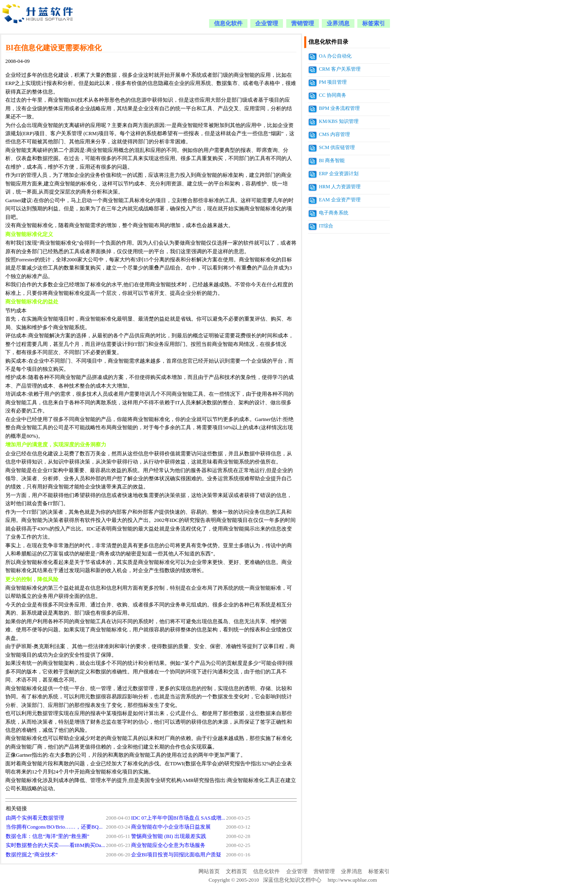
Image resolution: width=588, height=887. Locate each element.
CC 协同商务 (333, 95)
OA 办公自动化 (335, 56)
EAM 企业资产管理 (340, 200)
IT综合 (326, 226)
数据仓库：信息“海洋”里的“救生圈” (48, 836)
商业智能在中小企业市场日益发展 (171, 827)
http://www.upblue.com (352, 880)
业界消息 (338, 23)
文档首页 (236, 871)
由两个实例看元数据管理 (35, 818)
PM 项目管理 (333, 82)
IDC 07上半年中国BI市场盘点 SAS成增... (178, 818)
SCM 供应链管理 (337, 147)
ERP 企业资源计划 (339, 174)
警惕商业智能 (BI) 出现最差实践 (169, 836)
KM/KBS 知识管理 (339, 121)
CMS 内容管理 (334, 134)
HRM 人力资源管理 (340, 187)
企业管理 (267, 23)
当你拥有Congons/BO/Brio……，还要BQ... (54, 827)
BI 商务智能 (332, 160)
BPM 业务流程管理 (339, 108)
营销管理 (303, 23)
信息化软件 (228, 23)
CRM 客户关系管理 (340, 69)
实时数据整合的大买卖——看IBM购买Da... (55, 845)
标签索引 (374, 23)
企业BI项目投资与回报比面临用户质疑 (176, 855)
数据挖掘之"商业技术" (32, 855)
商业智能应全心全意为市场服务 (168, 845)
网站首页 (209, 871)
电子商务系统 (334, 213)
